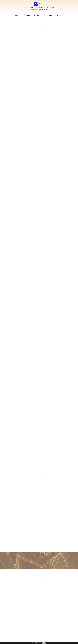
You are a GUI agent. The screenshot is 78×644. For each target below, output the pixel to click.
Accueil (18, 15)
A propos (28, 15)
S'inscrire (59, 15)
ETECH (44, 643)
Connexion (48, 15)
